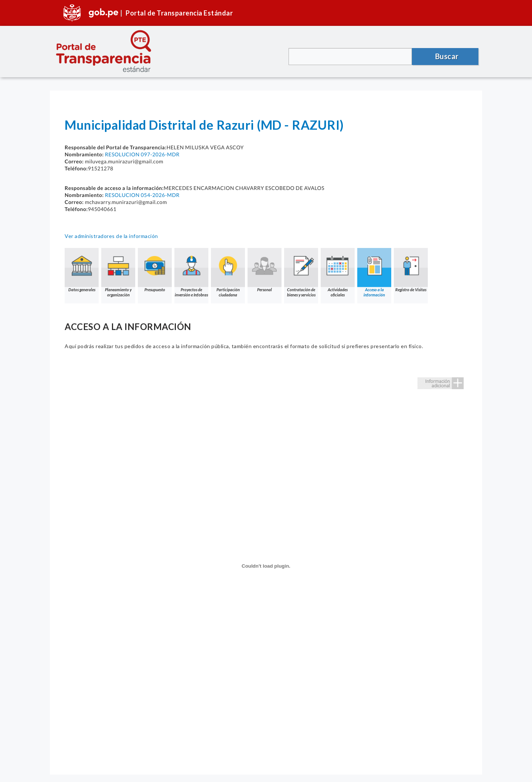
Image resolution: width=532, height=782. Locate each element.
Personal (265, 270)
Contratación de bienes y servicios (301, 273)
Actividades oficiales (338, 273)
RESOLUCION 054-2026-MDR (142, 195)
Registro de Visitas (411, 270)
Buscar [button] (447, 56)
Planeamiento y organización (118, 273)
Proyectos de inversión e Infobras (191, 273)
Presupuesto (155, 270)
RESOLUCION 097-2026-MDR (142, 154)
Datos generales (82, 270)
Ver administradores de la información (111, 236)
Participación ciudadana (228, 273)
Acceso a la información (374, 273)
